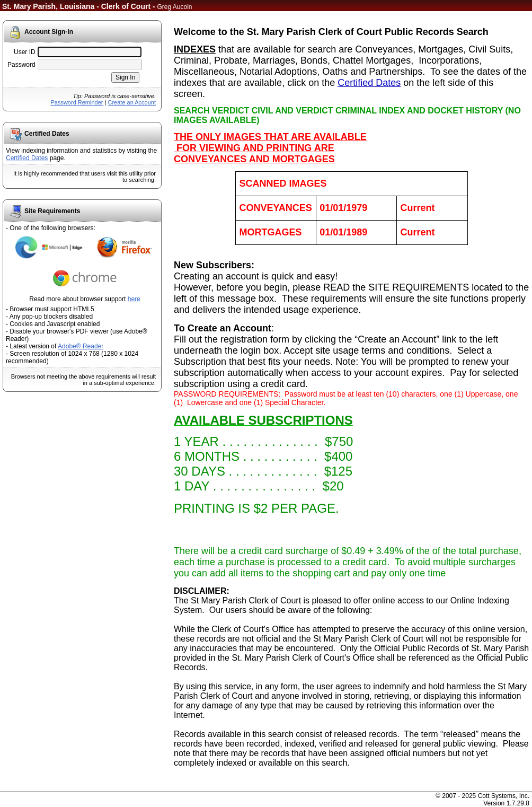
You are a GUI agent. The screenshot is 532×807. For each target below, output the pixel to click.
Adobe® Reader (81, 346)
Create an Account (132, 102)
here (134, 299)
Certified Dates (27, 158)
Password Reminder (77, 102)
